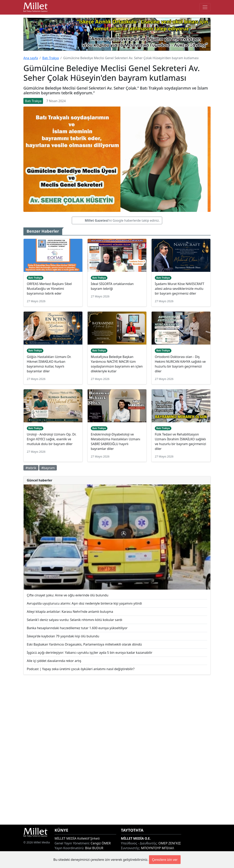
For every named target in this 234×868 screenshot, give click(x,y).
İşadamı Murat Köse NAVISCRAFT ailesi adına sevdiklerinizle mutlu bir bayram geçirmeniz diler (179, 289)
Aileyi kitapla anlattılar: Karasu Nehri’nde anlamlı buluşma (70, 612)
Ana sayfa (31, 58)
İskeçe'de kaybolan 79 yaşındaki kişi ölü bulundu (63, 636)
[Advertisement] (117, 750)
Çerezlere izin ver (165, 860)
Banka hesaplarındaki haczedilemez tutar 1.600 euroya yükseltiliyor (77, 628)
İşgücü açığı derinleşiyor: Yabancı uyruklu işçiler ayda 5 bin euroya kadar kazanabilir (90, 653)
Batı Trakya (50, 58)
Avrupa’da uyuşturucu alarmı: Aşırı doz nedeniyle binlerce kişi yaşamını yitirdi (84, 603)
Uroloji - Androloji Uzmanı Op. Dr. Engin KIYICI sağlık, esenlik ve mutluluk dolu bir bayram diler (51, 439)
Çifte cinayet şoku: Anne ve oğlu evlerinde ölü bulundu (68, 595)
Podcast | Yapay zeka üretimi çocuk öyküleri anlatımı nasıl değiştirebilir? (81, 669)
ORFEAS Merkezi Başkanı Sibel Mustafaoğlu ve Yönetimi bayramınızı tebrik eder (49, 289)
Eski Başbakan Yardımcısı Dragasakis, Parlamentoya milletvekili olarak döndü (84, 644)
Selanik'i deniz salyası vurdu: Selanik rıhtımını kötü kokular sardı (74, 620)
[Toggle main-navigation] (205, 7)
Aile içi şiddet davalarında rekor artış (54, 661)
